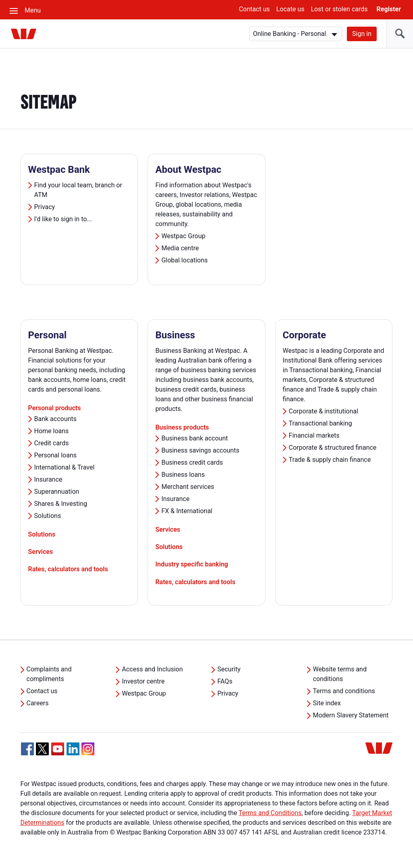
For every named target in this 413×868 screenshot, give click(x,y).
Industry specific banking (192, 564)
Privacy (45, 207)
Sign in (362, 34)
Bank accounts (55, 419)
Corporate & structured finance (333, 448)
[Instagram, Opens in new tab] (88, 753)
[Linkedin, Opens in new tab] (73, 749)
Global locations (185, 260)
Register (389, 9)
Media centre (180, 248)
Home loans (52, 431)
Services (41, 552)
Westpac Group (183, 236)
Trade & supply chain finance (330, 460)
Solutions (48, 516)
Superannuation (57, 492)
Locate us (290, 9)
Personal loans (56, 455)
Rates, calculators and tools (68, 569)
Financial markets (314, 435)
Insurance (48, 479)
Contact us (254, 9)
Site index (327, 703)
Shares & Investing (61, 504)
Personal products (55, 408)
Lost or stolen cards (339, 9)
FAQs (225, 681)
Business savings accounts (200, 450)
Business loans (183, 475)
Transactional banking (320, 423)
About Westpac (188, 170)
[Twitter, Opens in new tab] (42, 749)
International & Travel (65, 467)
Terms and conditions (344, 691)
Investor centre (143, 681)
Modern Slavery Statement (351, 715)
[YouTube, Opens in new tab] (58, 749)
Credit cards (52, 443)
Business (175, 335)
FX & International (187, 511)
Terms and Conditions (270, 813)
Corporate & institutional (323, 411)
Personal (48, 335)
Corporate (304, 335)
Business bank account (195, 438)
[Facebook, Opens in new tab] (27, 749)
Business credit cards (192, 462)
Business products (182, 427)
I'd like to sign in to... (63, 219)
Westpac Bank (59, 170)
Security (229, 669)
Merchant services (188, 487)
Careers (38, 703)
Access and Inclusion (152, 669)
